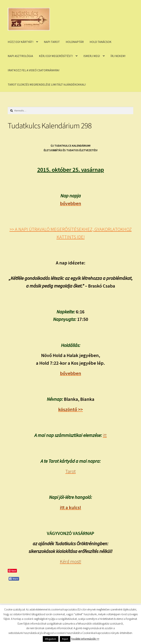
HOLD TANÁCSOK (101, 42)
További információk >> (85, 639)
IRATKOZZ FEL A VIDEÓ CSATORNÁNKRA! (34, 70)
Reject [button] (65, 639)
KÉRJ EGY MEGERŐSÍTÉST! (56, 56)
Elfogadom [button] (51, 639)
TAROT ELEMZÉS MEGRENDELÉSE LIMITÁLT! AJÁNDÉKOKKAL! (47, 84)
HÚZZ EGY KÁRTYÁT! (20, 42)
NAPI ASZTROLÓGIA (20, 56)
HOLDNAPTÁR (75, 42)
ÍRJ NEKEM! (118, 56)
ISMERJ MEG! (92, 56)
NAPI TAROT (52, 42)
